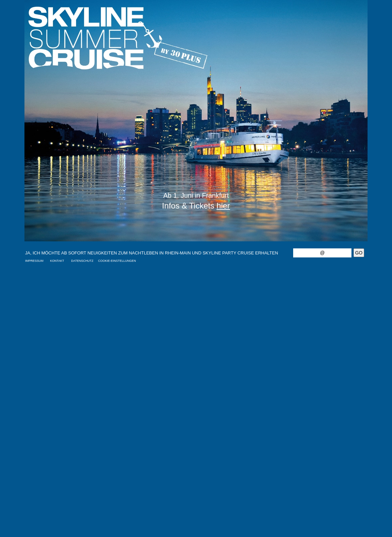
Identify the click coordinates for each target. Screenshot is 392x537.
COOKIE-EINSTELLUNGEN (117, 261)
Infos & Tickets (196, 206)
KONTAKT (57, 261)
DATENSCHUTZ (82, 261)
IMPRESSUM (34, 261)
